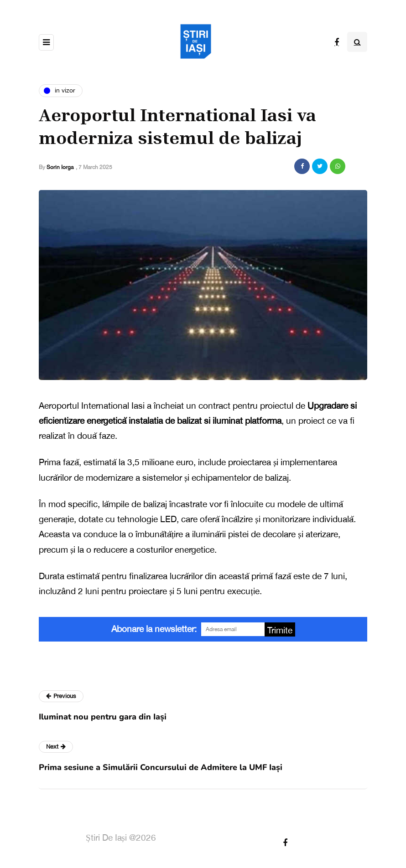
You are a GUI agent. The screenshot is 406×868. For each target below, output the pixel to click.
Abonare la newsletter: (154, 629)
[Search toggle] (357, 42)
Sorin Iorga (60, 167)
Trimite (280, 630)
